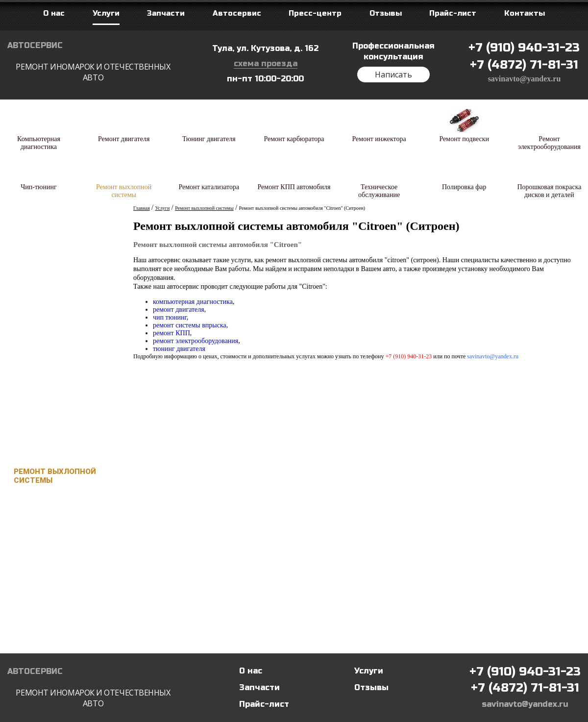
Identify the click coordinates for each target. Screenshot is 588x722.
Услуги (369, 671)
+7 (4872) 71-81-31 (524, 65)
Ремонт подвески (52, 379)
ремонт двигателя (179, 310)
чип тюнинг (170, 317)
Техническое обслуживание (46, 572)
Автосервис (93, 62)
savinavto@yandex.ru (525, 79)
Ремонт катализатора (60, 508)
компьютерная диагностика (193, 302)
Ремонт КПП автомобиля (40, 540)
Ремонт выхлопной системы (55, 476)
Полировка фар (46, 603)
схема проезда (266, 63)
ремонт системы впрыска (190, 325)
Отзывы (371, 687)
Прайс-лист (264, 704)
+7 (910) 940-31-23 (524, 48)
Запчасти (259, 687)
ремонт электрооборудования (196, 341)
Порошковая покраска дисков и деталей (61, 635)
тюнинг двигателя (179, 349)
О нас (251, 671)
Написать (393, 75)
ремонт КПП (171, 333)
